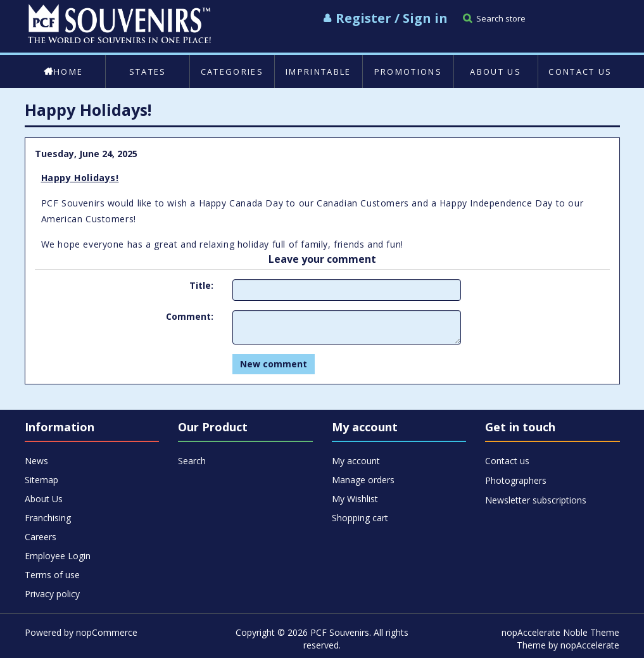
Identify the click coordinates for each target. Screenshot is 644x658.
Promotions (408, 72)
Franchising (48, 518)
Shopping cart (360, 518)
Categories (232, 72)
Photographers (516, 480)
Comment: (190, 316)
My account (356, 461)
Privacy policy (52, 594)
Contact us (580, 72)
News (36, 461)
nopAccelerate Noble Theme (560, 632)
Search (192, 461)
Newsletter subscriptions (536, 500)
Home (63, 72)
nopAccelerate (590, 645)
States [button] (148, 72)
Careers (41, 537)
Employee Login (58, 556)
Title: (201, 285)
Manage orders (363, 480)
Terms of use (52, 575)
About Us (496, 72)
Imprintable (319, 72)
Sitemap (41, 480)
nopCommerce (107, 632)
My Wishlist (355, 499)
